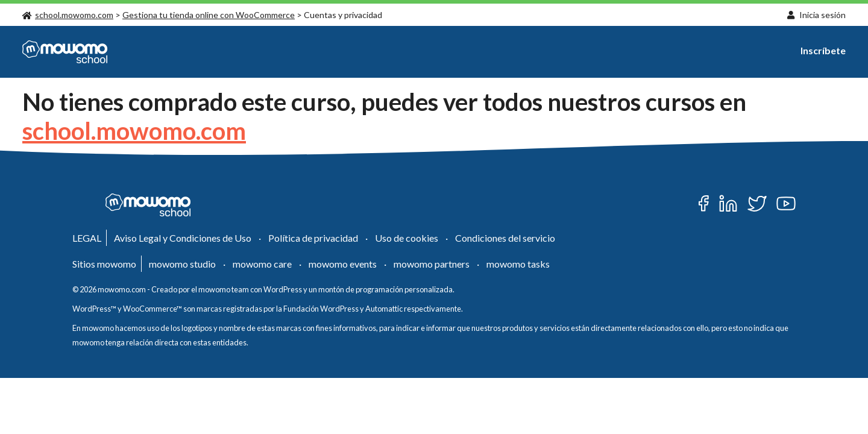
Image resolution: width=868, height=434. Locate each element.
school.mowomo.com (68, 15)
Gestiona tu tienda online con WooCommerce (209, 15)
